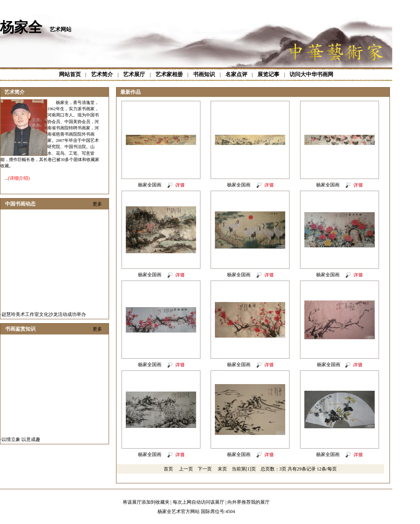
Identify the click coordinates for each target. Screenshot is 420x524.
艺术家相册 (169, 74)
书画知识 (204, 74)
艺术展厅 (134, 74)
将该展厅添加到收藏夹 (146, 502)
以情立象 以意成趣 (21, 442)
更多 (97, 204)
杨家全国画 (150, 185)
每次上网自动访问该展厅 (198, 502)
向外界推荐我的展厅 (248, 502)
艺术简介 (102, 74)
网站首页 (70, 74)
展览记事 (268, 74)
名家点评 (236, 74)
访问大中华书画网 (311, 74)
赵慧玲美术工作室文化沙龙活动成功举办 (44, 317)
